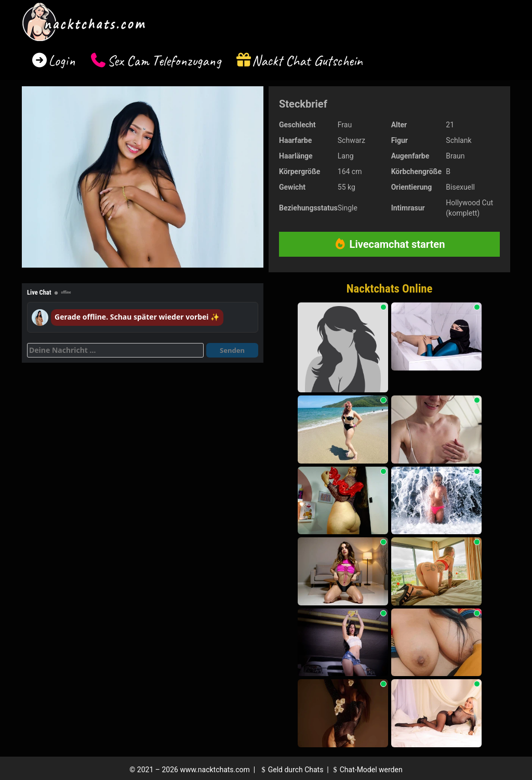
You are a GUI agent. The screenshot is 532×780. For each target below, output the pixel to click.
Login (62, 61)
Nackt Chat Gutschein (307, 61)
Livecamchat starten (390, 244)
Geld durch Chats (291, 770)
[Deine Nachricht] (115, 350)
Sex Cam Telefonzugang (164, 61)
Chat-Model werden (366, 770)
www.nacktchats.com (215, 770)
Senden (232, 350)
